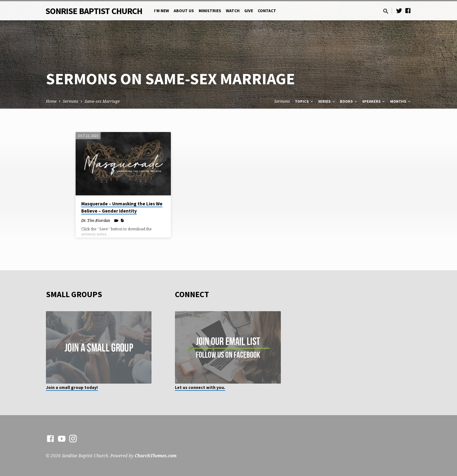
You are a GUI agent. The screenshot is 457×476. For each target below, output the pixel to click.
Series (327, 101)
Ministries (210, 11)
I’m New (161, 11)
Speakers (374, 101)
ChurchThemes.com (156, 456)
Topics (304, 101)
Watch (233, 11)
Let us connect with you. (200, 388)
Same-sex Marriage (102, 101)
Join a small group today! (72, 388)
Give (249, 11)
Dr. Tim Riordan (96, 220)
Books (349, 101)
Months (401, 101)
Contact (267, 11)
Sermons (71, 101)
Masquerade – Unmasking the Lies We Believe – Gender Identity (122, 207)
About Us (184, 11)
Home (51, 101)
